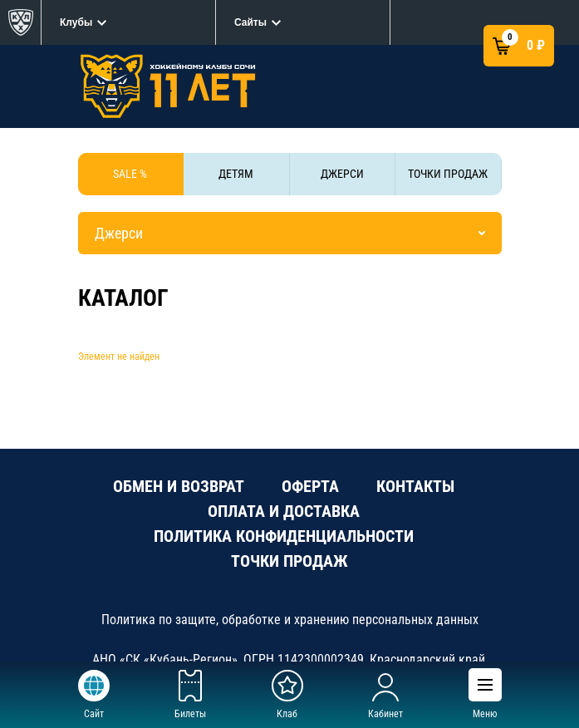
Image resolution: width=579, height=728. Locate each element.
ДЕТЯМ (236, 174)
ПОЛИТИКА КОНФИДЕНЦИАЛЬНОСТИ (284, 536)
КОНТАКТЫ (415, 486)
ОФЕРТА (310, 486)
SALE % (130, 174)
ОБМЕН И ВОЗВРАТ (179, 486)
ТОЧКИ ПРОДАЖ (448, 174)
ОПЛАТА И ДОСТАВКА (284, 511)
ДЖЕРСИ (342, 174)
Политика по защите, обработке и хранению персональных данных (290, 620)
